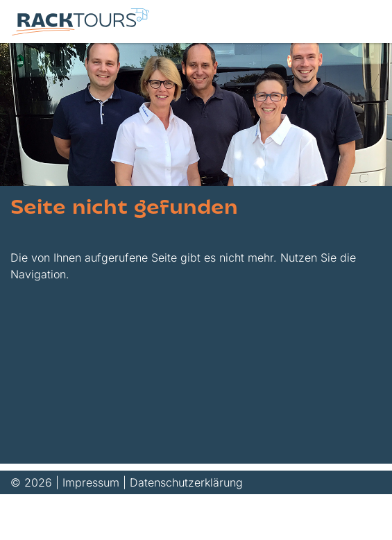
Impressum (91, 482)
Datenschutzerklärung (186, 482)
